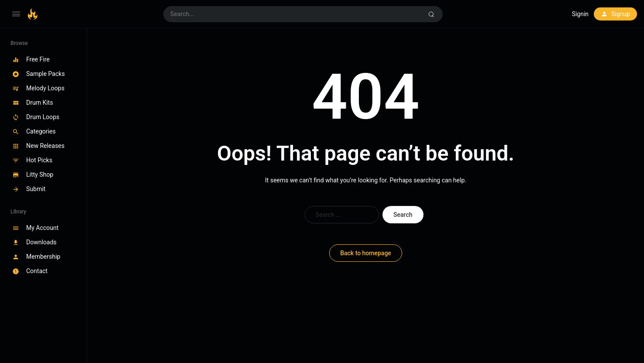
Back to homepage (366, 253)
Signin (580, 14)
